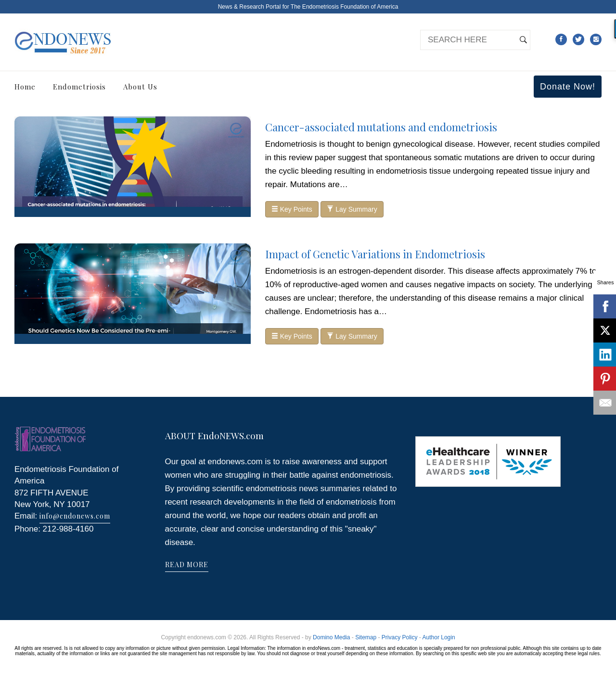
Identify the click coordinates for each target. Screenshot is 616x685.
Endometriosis (79, 87)
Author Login (439, 637)
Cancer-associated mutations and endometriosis (381, 127)
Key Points (292, 209)
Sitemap (366, 637)
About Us (140, 87)
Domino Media (331, 637)
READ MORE (187, 564)
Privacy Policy (400, 637)
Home (25, 87)
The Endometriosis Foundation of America (344, 7)
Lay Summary (352, 209)
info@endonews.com (75, 516)
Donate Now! (568, 87)
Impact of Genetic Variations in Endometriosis (375, 254)
